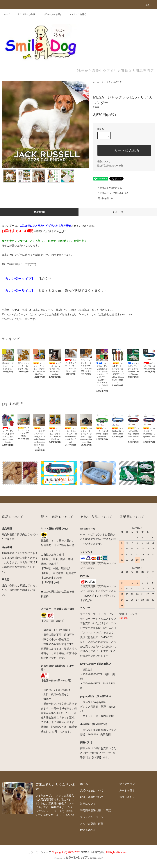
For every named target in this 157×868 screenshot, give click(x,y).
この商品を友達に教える (108, 188)
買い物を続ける (103, 198)
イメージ (118, 212)
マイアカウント (128, 784)
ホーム (7, 14)
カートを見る (127, 790)
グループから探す (51, 14)
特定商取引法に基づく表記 (110, 166)
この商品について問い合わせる (111, 193)
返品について (104, 162)
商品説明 (39, 212)
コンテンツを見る (75, 14)
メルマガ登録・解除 (92, 824)
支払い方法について (92, 790)
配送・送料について (92, 797)
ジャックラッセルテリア (111, 82)
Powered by (78, 858)
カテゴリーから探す (25, 14)
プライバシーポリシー (93, 817)
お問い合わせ (127, 797)
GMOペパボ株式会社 (93, 852)
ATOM (91, 830)
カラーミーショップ (40, 852)
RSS (83, 830)
